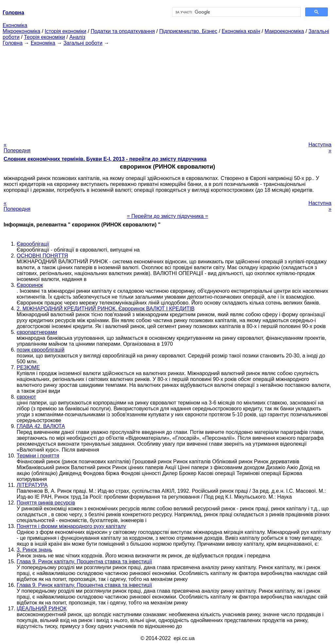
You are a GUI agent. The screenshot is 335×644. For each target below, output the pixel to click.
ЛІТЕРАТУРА (32, 485)
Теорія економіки (44, 37)
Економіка (15, 25)
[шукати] (236, 12)
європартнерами (37, 332)
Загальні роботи (83, 43)
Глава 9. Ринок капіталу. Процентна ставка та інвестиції (84, 561)
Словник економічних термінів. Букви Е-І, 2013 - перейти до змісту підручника (105, 159)
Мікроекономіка (21, 31)
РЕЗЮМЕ (28, 367)
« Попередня (17, 148)
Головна (13, 43)
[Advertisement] (167, 92)
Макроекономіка (284, 31)
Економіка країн (241, 31)
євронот (26, 397)
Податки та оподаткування (123, 31)
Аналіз (77, 37)
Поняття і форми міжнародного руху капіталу (71, 526)
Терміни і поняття (38, 456)
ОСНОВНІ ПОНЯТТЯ (42, 256)
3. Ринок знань (35, 550)
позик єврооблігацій (41, 350)
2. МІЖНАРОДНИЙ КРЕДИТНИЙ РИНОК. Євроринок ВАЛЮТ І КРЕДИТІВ (106, 309)
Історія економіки (66, 31)
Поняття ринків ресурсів (46, 503)
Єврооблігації (33, 244)
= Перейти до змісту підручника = (168, 216)
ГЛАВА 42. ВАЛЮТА (41, 426)
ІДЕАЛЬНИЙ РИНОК (42, 609)
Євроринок (30, 285)
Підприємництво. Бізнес (188, 31)
